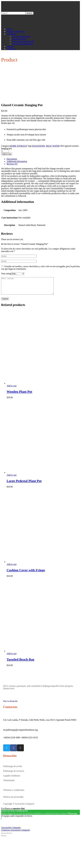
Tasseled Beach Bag (20, 663)
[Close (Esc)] (2, 837)
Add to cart (7, 154)
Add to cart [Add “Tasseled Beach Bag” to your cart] (12, 657)
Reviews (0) (12, 164)
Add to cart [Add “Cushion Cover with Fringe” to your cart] (12, 568)
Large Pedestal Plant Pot (24, 484)
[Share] (5, 837)
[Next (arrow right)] (5, 839)
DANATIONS (39, 146)
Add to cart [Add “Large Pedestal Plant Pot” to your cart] (12, 478)
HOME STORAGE (18, 146)
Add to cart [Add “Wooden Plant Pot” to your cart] (12, 389)
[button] (40, 703)
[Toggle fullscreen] (8, 837)
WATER (56, 146)
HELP (48, 146)
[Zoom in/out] (10, 837)
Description (12, 159)
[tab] (43, 159)
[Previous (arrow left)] (2, 839)
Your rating (6, 274)
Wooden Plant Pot (19, 395)
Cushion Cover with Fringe (26, 573)
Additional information (17, 161)
